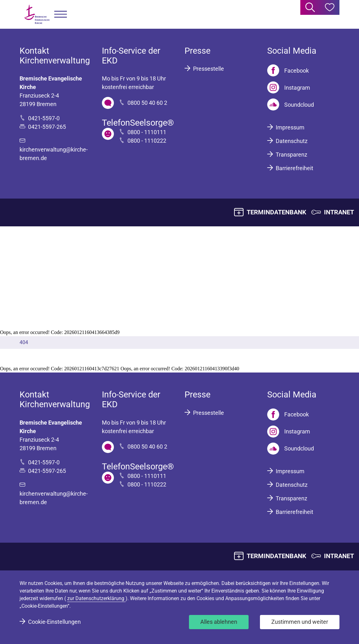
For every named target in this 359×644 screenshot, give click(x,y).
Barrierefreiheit (294, 168)
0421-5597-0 (44, 118)
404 (24, 342)
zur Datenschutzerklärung (96, 598)
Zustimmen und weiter (300, 622)
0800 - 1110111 (147, 132)
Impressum (290, 127)
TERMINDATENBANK (277, 212)
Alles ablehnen (219, 622)
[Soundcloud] (291, 104)
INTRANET (339, 212)
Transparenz (291, 155)
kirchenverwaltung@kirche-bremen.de (54, 154)
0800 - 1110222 (147, 141)
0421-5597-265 (47, 127)
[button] (61, 14)
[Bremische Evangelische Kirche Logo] (37, 14)
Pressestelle (209, 69)
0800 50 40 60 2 (147, 103)
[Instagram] (289, 87)
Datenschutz (292, 141)
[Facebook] (288, 70)
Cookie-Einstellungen (54, 622)
